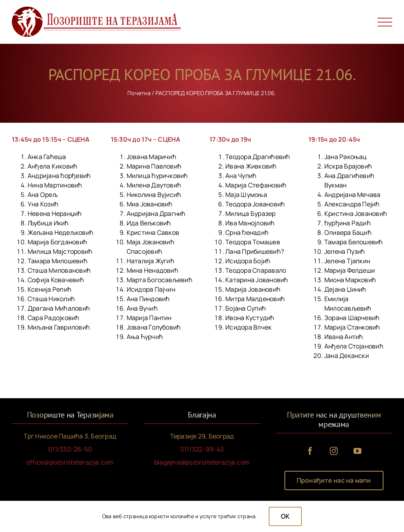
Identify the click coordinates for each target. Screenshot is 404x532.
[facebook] (310, 451)
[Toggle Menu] (385, 22)
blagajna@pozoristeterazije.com (202, 462)
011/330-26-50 (70, 449)
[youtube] (357, 451)
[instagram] (334, 451)
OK (285, 516)
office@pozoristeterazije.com (70, 462)
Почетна (139, 93)
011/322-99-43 (202, 449)
